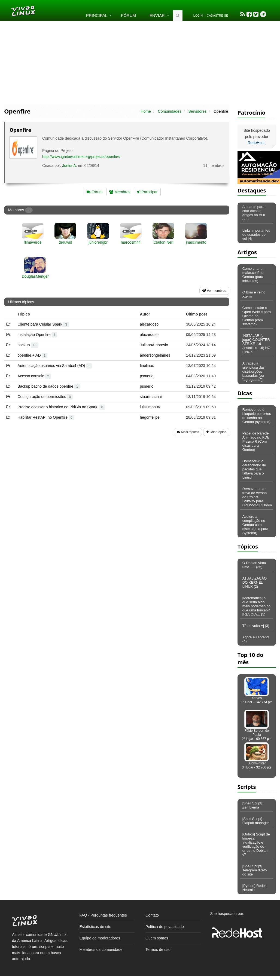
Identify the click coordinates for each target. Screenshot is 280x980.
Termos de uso (158, 950)
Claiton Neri (163, 242)
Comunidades (170, 111)
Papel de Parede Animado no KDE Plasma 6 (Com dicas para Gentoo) (256, 441)
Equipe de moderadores (100, 938)
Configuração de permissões (45, 397)
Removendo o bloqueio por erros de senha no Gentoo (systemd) (257, 416)
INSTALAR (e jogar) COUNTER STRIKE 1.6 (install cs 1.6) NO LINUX (256, 344)
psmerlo (147, 376)
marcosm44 (131, 242)
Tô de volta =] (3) (256, 626)
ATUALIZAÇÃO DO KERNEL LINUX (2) (255, 582)
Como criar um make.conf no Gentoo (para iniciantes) (254, 275)
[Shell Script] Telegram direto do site (255, 870)
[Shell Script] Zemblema (252, 805)
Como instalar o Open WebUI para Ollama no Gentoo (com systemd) (257, 316)
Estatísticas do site (95, 927)
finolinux (147, 366)
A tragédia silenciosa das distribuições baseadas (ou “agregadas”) (254, 371)
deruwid (65, 242)
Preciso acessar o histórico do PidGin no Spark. (61, 407)
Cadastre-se (217, 16)
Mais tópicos (188, 432)
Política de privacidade (165, 927)
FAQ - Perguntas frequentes (103, 915)
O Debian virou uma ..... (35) (254, 565)
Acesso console (34, 376)
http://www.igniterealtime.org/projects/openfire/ (81, 157)
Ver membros (214, 291)
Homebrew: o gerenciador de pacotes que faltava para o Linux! (254, 469)
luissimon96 (150, 407)
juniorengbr (98, 242)
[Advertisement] (140, 62)
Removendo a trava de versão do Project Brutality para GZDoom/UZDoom (257, 497)
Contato (152, 915)
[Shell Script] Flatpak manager (256, 821)
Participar (147, 192)
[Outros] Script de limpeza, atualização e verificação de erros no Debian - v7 (256, 844)
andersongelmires (155, 355)
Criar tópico (216, 432)
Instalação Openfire (37, 335)
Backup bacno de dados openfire (49, 386)
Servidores (197, 111)
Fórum (128, 15)
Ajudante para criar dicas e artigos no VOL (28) (254, 213)
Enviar (157, 15)
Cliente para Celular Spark (43, 324)
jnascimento (196, 242)
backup (28, 345)
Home (146, 111)
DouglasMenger (35, 276)
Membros (120, 192)
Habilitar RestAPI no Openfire (46, 417)
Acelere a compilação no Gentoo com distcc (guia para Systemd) (255, 525)
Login (198, 16)
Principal (97, 15)
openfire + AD (32, 355)
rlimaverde (33, 242)
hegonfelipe (150, 417)
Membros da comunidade (101, 950)
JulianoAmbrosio (154, 345)
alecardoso (149, 324)
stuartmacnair (151, 397)
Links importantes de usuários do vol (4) (256, 235)
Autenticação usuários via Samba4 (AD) (55, 366)
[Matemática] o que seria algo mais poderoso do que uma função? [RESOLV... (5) (256, 606)
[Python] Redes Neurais (255, 888)
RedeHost (256, 143)
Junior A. (69, 166)
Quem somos (157, 938)
